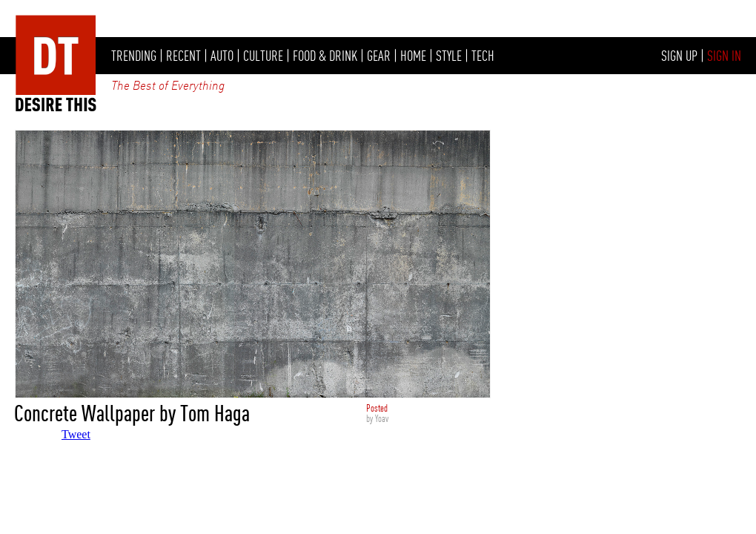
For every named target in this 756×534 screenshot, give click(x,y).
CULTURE (263, 56)
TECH (483, 56)
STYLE (449, 56)
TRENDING (134, 56)
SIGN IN (724, 56)
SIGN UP (679, 56)
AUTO (222, 56)
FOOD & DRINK (325, 56)
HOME (413, 56)
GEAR (379, 56)
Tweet (76, 434)
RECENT (183, 56)
